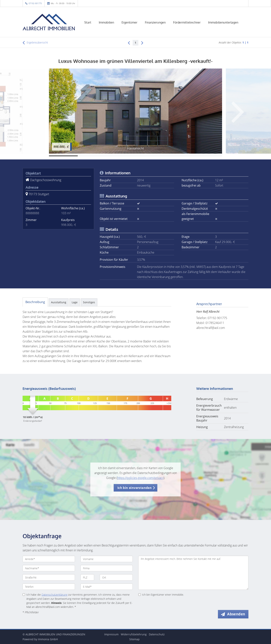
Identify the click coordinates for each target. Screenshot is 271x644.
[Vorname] (107, 559)
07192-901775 (35, 3)
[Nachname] (49, 568)
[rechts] (142, 43)
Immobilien (106, 22)
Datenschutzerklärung (54, 595)
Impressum (111, 634)
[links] (129, 43)
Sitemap (134, 639)
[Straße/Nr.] (49, 577)
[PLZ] (87, 577)
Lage (75, 302)
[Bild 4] (150, 156)
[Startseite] (49, 22)
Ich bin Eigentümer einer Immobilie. (161, 595)
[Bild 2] (92, 156)
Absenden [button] (236, 614)
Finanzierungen (155, 22)
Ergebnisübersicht (35, 43)
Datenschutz (157, 634)
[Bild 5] (179, 156)
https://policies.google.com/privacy (140, 478)
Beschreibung (35, 302)
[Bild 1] (63, 156)
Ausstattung (59, 302)
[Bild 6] (208, 156)
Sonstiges (89, 302)
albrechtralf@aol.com (211, 328)
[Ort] (116, 577)
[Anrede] (49, 559)
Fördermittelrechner (187, 22)
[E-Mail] (107, 587)
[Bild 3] (121, 156)
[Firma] (107, 568)
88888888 (32, 213)
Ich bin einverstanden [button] (135, 488)
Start (88, 22)
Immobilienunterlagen (223, 22)
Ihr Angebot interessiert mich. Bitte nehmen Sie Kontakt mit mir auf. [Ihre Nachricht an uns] (193, 573)
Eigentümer (129, 22)
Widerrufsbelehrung (134, 634)
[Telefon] (49, 587)
